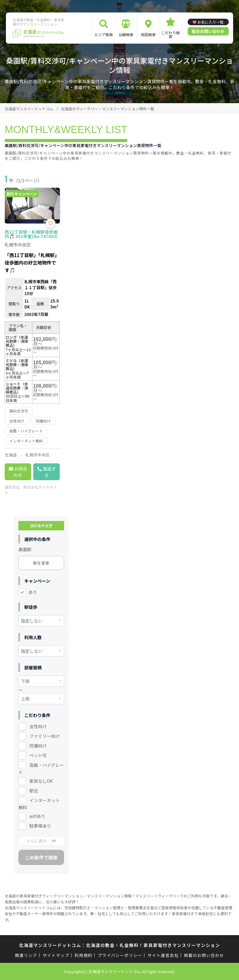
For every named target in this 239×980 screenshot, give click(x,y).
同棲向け (38, 746)
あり (33, 592)
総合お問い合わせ (208, 31)
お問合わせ (21, 472)
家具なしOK (41, 781)
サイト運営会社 (163, 955)
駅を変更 (41, 563)
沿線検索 (126, 34)
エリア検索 (104, 34)
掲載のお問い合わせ (204, 955)
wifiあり (37, 816)
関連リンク (26, 955)
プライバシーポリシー (120, 955)
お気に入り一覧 (210, 22)
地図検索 (148, 34)
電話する (49, 472)
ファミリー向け (45, 736)
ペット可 (38, 755)
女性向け (38, 726)
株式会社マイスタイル (31, 490)
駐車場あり (40, 826)
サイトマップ (56, 955)
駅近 (34, 791)
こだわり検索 (171, 34)
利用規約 (84, 955)
